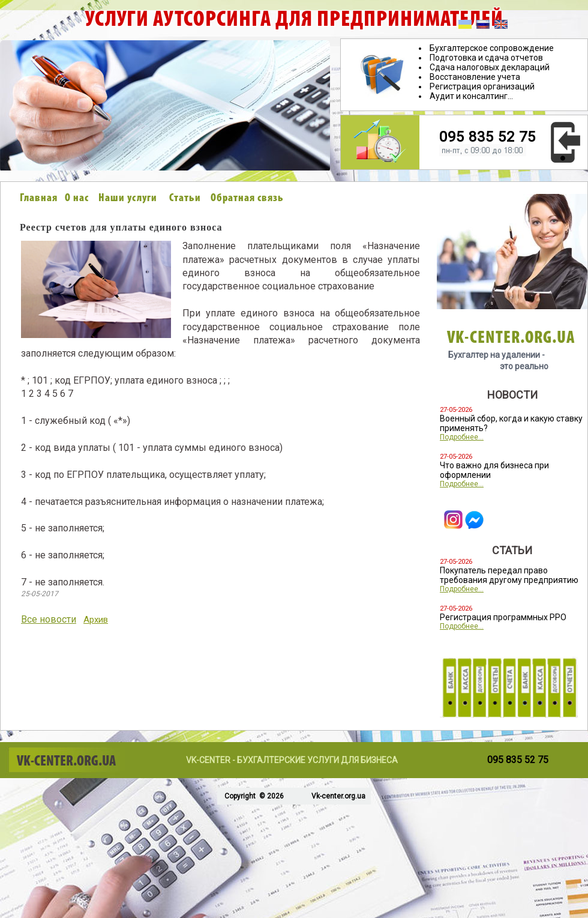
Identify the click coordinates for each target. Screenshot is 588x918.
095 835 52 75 (487, 137)
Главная (39, 198)
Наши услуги (128, 198)
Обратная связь (247, 198)
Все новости (49, 619)
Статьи (185, 198)
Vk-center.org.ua (338, 796)
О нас (77, 198)
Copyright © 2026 (253, 796)
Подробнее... (462, 437)
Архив (96, 620)
